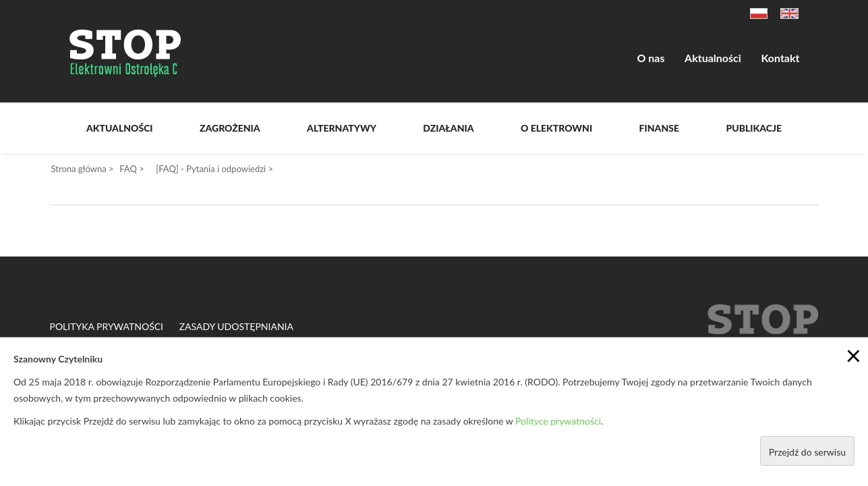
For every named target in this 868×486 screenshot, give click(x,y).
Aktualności (713, 58)
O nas (651, 58)
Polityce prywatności (558, 421)
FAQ (128, 169)
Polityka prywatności (107, 327)
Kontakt (780, 58)
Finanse (659, 128)
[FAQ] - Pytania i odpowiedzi (211, 169)
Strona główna (79, 169)
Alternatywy (342, 128)
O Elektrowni (556, 128)
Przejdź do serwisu (807, 452)
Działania (448, 128)
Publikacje (754, 128)
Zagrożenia (230, 128)
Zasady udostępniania (236, 327)
